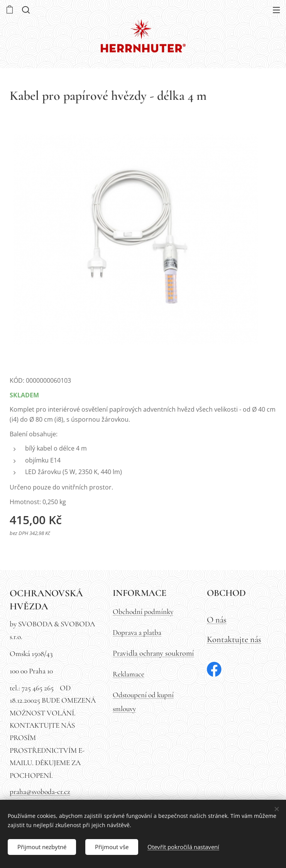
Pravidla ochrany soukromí (153, 653)
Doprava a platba (137, 632)
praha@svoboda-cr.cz (40, 792)
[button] (25, 10)
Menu (276, 10)
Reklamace (129, 674)
